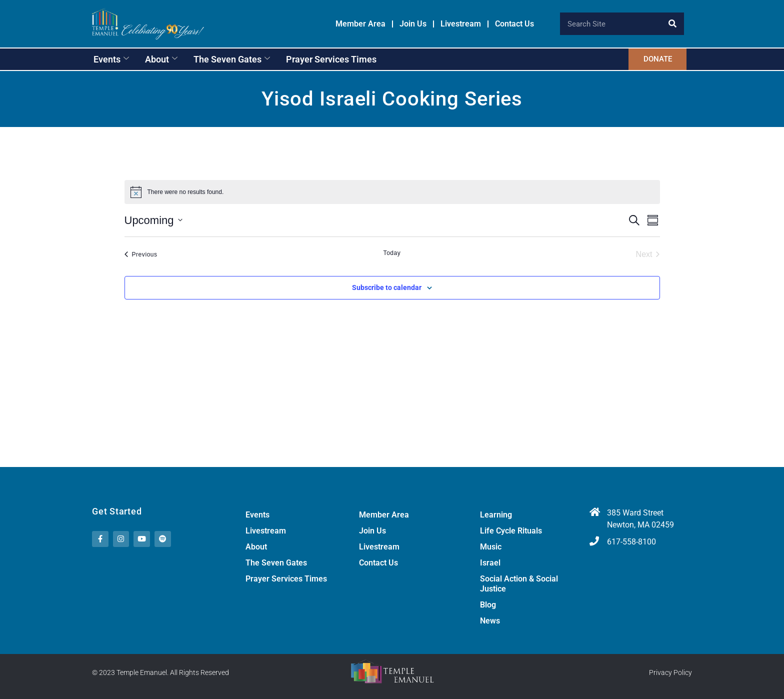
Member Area (360, 24)
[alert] (392, 192)
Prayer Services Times (331, 59)
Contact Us (514, 24)
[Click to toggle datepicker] (153, 220)
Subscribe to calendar (387, 287)
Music (491, 547)
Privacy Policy (670, 673)
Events (111, 59)
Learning (496, 515)
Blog (488, 605)
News (490, 621)
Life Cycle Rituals (511, 531)
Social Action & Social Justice (519, 584)
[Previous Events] (141, 254)
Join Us (413, 24)
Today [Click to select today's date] (392, 253)
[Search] (673, 24)
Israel (490, 563)
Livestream (461, 24)
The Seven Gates (232, 59)
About (161, 59)
